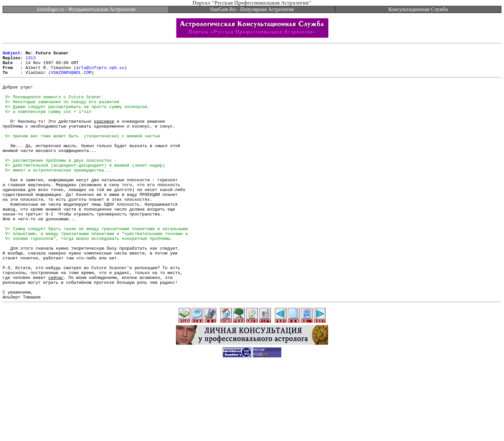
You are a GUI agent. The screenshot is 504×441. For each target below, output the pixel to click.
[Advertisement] (252, 426)
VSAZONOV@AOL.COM (71, 78)
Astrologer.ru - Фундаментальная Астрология (86, 9)
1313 (30, 61)
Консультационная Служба (418, 9)
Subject (12, 55)
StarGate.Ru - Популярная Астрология (252, 9)
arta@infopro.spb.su (100, 72)
